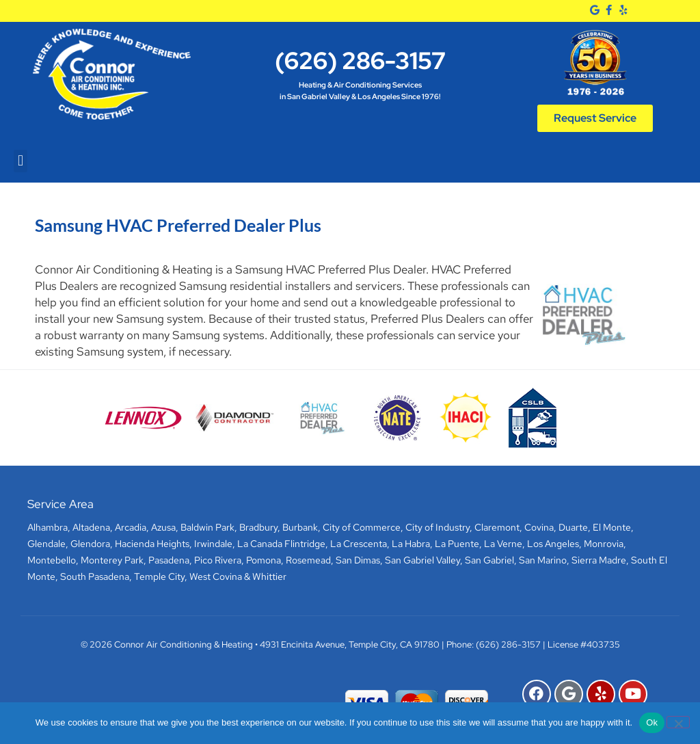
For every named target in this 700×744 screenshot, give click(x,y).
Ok (652, 722)
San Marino (543, 560)
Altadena (91, 527)
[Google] (595, 10)
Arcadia (131, 527)
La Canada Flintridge (281, 544)
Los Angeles (553, 544)
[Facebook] (609, 10)
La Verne (503, 544)
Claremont (497, 527)
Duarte (573, 527)
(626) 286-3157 (360, 61)
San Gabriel (489, 560)
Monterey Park (112, 560)
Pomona (264, 560)
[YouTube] (633, 694)
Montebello (52, 560)
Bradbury (258, 527)
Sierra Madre (599, 560)
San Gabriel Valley (422, 560)
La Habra (411, 544)
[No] (678, 722)
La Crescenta (359, 544)
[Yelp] (623, 10)
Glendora (90, 544)
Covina (539, 527)
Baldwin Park (207, 527)
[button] (20, 161)
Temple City (159, 576)
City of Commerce (362, 527)
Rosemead (308, 560)
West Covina (216, 576)
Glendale (46, 544)
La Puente (457, 544)
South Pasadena (95, 576)
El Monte (612, 527)
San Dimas (358, 560)
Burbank (300, 527)
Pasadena (169, 560)
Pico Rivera (218, 560)
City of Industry (437, 527)
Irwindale (213, 544)
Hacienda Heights (152, 544)
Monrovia (604, 544)
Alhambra (48, 527)
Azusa (163, 527)
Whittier (269, 576)
